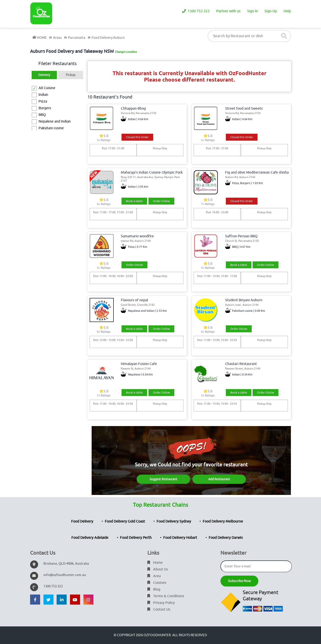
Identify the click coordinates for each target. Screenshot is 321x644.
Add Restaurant (219, 479)
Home (155, 563)
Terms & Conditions (166, 596)
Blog (154, 589)
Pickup (71, 75)
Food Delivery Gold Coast (125, 521)
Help (287, 11)
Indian (43, 95)
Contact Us (159, 609)
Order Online (161, 201)
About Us (158, 569)
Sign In (253, 11)
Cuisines (157, 583)
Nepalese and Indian (55, 121)
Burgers (45, 108)
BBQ (42, 115)
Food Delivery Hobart (180, 538)
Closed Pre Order (137, 137)
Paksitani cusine (51, 128)
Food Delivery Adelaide (90, 538)
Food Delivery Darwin (226, 538)
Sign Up (271, 11)
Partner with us (228, 11)
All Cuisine (47, 88)
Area (154, 576)
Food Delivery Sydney (174, 521)
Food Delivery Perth (136, 538)
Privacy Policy (161, 603)
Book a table (134, 201)
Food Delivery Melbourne (223, 521)
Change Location (126, 52)
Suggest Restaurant (163, 479)
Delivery (44, 75)
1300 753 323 (196, 11)
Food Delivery (82, 521)
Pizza (43, 101)
